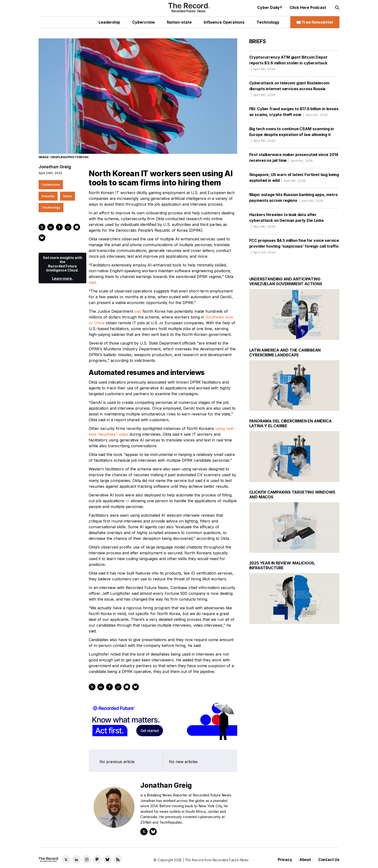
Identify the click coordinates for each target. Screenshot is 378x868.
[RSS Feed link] (118, 859)
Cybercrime (51, 184)
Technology (51, 207)
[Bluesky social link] (107, 859)
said (92, 282)
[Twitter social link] (66, 859)
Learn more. (62, 278)
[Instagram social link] (87, 859)
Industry (48, 196)
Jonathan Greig (55, 167)
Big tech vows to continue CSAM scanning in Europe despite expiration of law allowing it (292, 135)
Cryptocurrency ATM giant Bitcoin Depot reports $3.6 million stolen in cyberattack (288, 63)
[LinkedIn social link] (76, 859)
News (67, 196)
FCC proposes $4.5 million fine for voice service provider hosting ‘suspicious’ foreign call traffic (294, 246)
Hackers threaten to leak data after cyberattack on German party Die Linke (287, 220)
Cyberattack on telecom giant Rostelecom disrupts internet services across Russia (289, 89)
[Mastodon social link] (97, 859)
